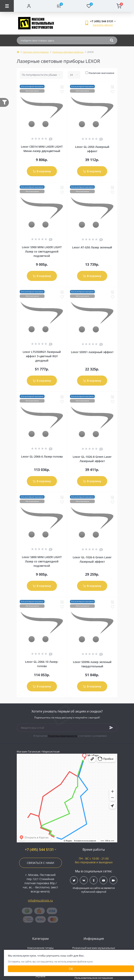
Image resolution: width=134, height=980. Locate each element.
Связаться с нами (40, 863)
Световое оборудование (36, 52)
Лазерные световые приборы (68, 52)
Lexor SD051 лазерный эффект (92, 352)
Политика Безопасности (63, 736)
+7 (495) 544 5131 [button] (40, 850)
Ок (71, 969)
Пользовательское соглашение (94, 978)
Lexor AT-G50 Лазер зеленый (92, 247)
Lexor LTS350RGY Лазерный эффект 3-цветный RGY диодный (42, 356)
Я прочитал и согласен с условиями (70, 736)
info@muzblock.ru (40, 900)
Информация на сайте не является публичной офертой (94, 890)
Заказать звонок (103, 25)
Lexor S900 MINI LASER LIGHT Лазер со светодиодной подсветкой (42, 251)
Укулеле (40, 976)
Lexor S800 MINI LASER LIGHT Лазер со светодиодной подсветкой (42, 561)
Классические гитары (40, 948)
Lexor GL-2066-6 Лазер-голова (42, 456)
